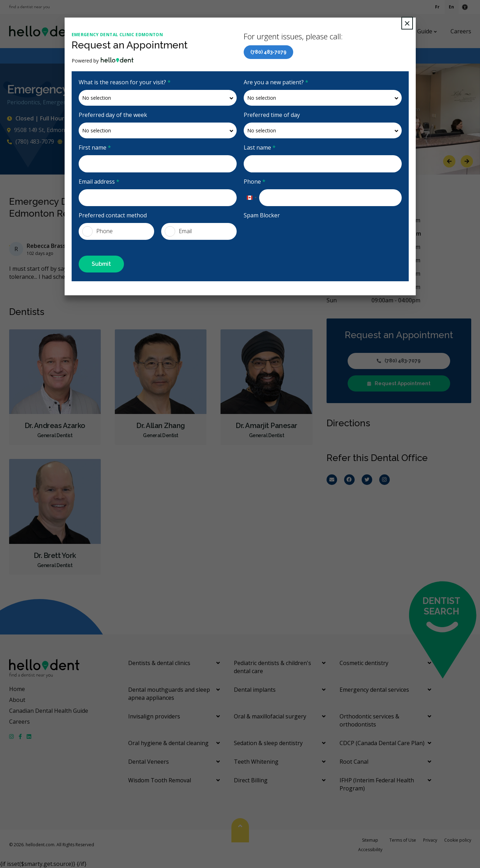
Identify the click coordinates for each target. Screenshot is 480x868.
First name (95, 147)
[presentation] (297, 237)
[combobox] (251, 198)
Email (178, 231)
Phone (255, 182)
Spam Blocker (262, 215)
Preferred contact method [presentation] (113, 215)
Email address (99, 182)
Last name (260, 147)
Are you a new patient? (276, 82)
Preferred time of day (272, 115)
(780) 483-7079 (268, 52)
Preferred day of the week (113, 115)
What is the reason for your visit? (125, 82)
